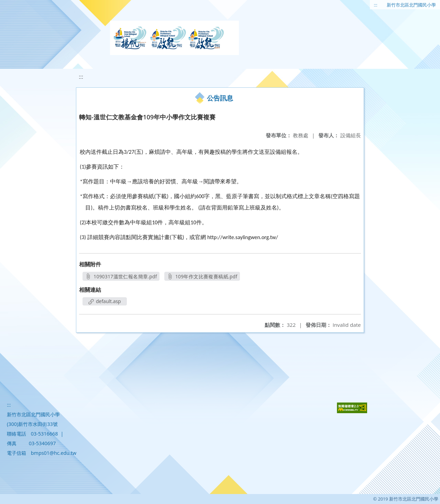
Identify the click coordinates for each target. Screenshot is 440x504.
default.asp (104, 301)
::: (376, 5)
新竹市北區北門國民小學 (411, 5)
